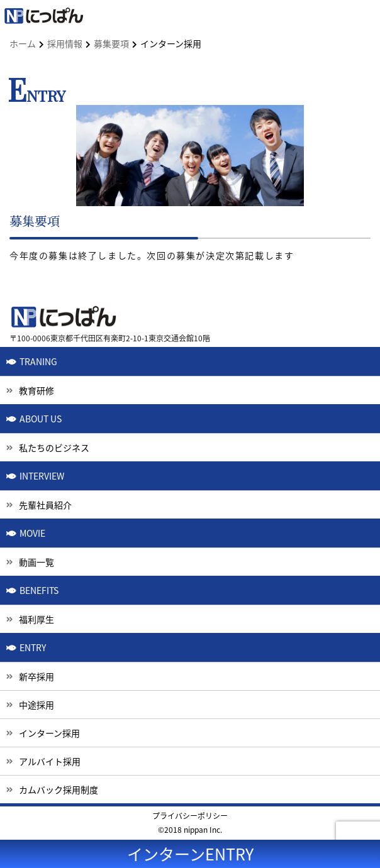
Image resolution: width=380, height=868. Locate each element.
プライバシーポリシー (190, 816)
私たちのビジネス (54, 448)
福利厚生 (36, 619)
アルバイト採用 (50, 761)
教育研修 (36, 390)
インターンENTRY (190, 854)
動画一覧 (36, 562)
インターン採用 (49, 733)
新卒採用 (36, 676)
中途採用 (36, 705)
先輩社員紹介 (45, 505)
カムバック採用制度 (59, 789)
